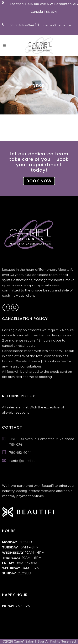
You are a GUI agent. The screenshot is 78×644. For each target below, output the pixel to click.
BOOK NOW (39, 181)
